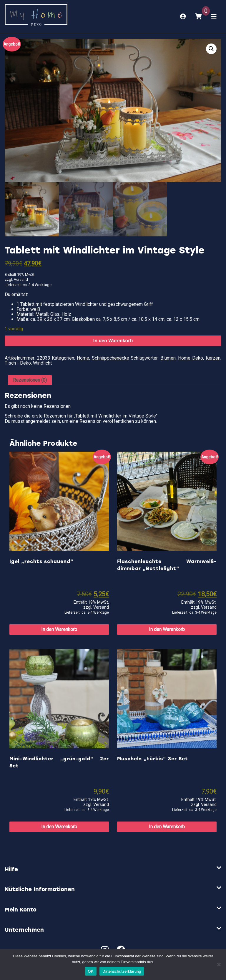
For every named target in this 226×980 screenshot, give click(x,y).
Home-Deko (191, 358)
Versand (21, 279)
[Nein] (219, 964)
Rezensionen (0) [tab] (30, 380)
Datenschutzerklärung (122, 971)
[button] (211, 49)
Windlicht (42, 363)
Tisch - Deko (18, 363)
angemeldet (38, 421)
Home (83, 358)
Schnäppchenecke (110, 358)
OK (91, 971)
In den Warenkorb (113, 341)
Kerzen (213, 358)
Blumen (168, 358)
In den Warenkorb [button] (59, 629)
